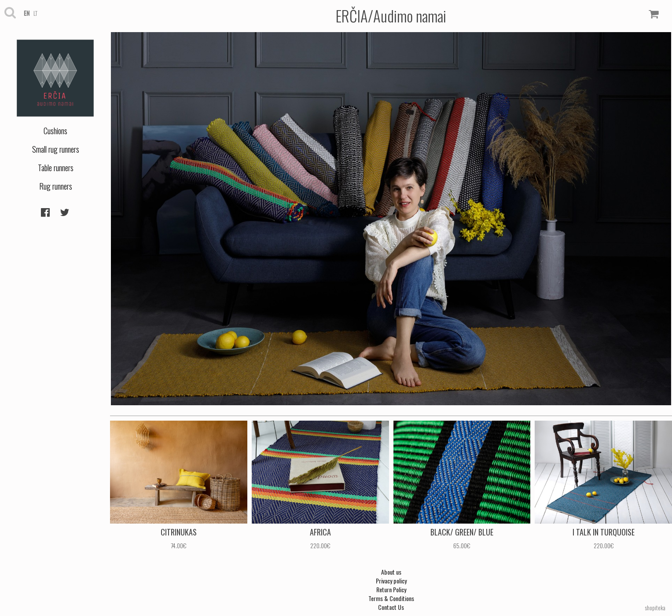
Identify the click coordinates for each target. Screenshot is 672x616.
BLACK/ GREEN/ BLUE (462, 532)
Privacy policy (391, 581)
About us (391, 572)
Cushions (55, 131)
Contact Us (391, 607)
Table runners (56, 168)
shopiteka (655, 608)
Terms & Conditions (391, 598)
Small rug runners (56, 149)
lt (35, 13)
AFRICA (320, 532)
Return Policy (391, 589)
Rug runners (56, 186)
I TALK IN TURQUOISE (604, 532)
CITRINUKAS (179, 532)
